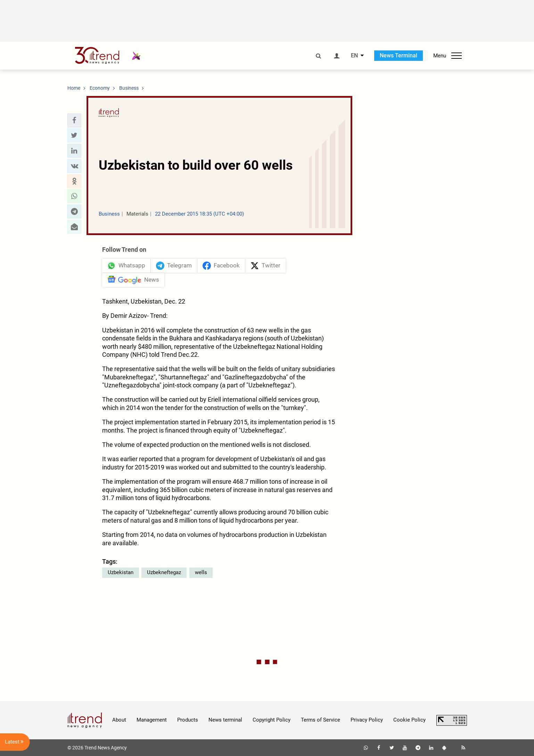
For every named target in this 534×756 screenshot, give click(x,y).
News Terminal (399, 55)
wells (201, 572)
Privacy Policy (367, 720)
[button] (74, 120)
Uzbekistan (121, 572)
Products (188, 720)
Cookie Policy (409, 720)
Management (152, 720)
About (119, 720)
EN (354, 56)
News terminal (225, 720)
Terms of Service (321, 720)
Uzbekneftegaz (164, 572)
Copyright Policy (272, 720)
